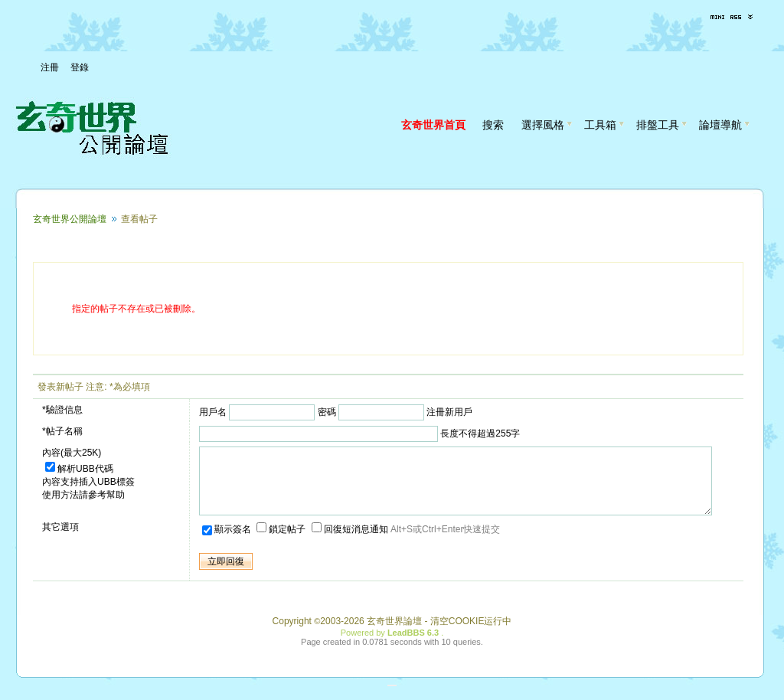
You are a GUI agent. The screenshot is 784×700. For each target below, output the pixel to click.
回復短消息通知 (351, 543)
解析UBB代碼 (79, 469)
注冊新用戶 (449, 412)
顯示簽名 (228, 543)
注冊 (50, 67)
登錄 (80, 67)
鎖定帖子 (282, 543)
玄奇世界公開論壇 (70, 219)
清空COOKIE (457, 635)
